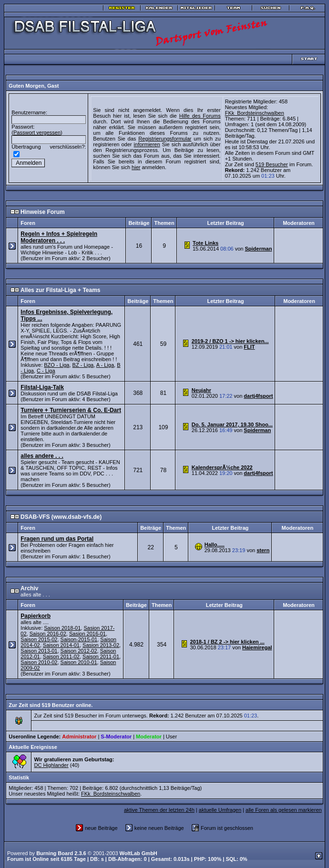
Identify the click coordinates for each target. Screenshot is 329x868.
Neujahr (201, 384)
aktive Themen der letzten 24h (159, 804)
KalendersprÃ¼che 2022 (222, 462)
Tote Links (206, 237)
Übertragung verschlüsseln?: (49, 144)
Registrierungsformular (165, 136)
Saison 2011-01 (101, 651)
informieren (147, 141)
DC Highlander (51, 759)
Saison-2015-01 (79, 634)
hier (136, 164)
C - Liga (46, 365)
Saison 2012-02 (79, 645)
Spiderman (259, 243)
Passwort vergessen (37, 130)
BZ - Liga (83, 359)
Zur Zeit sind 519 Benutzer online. (51, 699)
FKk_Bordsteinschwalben (255, 113)
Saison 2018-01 (62, 622)
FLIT (249, 341)
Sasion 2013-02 (101, 639)
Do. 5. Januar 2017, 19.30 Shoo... (232, 419)
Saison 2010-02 (39, 656)
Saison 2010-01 (79, 656)
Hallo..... (215, 539)
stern (263, 545)
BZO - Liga (57, 359)
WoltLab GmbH (139, 848)
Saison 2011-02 (61, 651)
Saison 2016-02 (48, 628)
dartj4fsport (258, 390)
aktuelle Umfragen (220, 804)
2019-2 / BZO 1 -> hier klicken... (230, 335)
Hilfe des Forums (200, 113)
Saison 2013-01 (39, 645)
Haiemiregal (257, 642)
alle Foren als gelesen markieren (284, 804)
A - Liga (105, 359)
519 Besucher (272, 159)
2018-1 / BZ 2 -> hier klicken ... (227, 636)
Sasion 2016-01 (87, 628)
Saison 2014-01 (61, 639)
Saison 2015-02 (39, 634)
